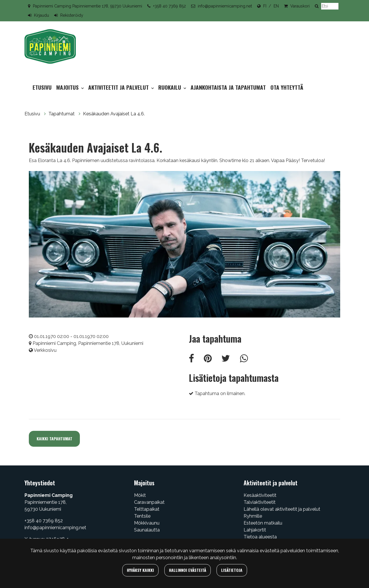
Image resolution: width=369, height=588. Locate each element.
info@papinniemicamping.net (225, 6)
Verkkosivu (45, 350)
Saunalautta (147, 530)
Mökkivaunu (147, 523)
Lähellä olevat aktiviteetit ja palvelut (282, 509)
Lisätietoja (232, 570)
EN (276, 6)
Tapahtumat (62, 114)
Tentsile (142, 516)
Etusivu (42, 87)
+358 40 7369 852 (170, 6)
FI (265, 6)
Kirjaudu (42, 15)
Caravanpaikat (149, 502)
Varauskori (300, 6)
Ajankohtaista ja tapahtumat (228, 87)
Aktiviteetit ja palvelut (119, 87)
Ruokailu (170, 87)
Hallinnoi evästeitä (188, 570)
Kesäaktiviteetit (260, 495)
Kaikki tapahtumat (54, 438)
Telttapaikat (147, 509)
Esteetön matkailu (263, 523)
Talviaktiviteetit (260, 502)
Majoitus (68, 87)
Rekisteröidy (72, 15)
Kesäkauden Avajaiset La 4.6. (114, 114)
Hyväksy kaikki (140, 570)
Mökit (140, 495)
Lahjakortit (255, 530)
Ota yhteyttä (287, 87)
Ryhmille (253, 516)
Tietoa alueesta (260, 537)
